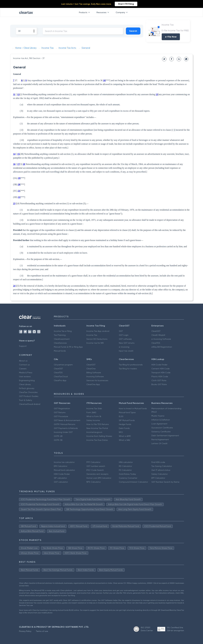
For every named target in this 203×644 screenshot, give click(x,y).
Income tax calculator (64, 462)
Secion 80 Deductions (97, 339)
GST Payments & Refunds (66, 428)
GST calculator (61, 482)
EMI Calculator (61, 466)
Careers (23, 369)
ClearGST (156, 331)
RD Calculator (125, 466)
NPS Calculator (94, 482)
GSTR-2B (58, 436)
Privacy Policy (25, 631)
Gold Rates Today (127, 474)
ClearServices (60, 343)
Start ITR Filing (126, 4)
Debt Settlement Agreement (165, 436)
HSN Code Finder (159, 365)
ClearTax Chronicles (28, 392)
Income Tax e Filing (63, 331)
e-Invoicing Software (161, 339)
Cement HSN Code (160, 369)
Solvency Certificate (161, 432)
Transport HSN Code (161, 373)
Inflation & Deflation (161, 420)
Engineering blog (27, 380)
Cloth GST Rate (159, 380)
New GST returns (127, 343)
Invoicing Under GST (63, 432)
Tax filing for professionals (131, 365)
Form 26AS (91, 412)
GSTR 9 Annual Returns (65, 424)
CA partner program (63, 365)
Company (122, 12)
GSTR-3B (58, 440)
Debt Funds (124, 428)
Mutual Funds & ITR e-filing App (68, 347)
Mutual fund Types (127, 412)
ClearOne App (93, 384)
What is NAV (125, 440)
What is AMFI (125, 436)
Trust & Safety (26, 400)
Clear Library (25, 384)
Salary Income (93, 420)
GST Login (124, 335)
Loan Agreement (159, 424)
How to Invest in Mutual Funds (133, 408)
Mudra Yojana (158, 416)
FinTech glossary (27, 388)
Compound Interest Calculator (133, 482)
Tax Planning (60, 335)
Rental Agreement (160, 439)
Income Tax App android (98, 331)
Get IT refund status (161, 470)
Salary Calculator (160, 474)
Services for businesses (97, 380)
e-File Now (171, 37)
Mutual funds (60, 351)
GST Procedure (61, 416)
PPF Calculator (93, 462)
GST (121, 331)
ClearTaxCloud (61, 376)
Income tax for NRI (95, 343)
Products (85, 12)
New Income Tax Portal (97, 428)
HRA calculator (126, 462)
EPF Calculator (158, 478)
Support (23, 346)
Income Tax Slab (94, 408)
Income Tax (92, 335)
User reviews (25, 376)
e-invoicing (124, 347)
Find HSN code (158, 462)
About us (23, 361)
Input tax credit (126, 351)
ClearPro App (60, 380)
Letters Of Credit (159, 443)
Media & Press (26, 373)
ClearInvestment (62, 339)
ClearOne (91, 369)
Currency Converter (128, 478)
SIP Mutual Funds (127, 420)
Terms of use (42, 631)
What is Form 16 (94, 416)
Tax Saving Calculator (162, 466)
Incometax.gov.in (94, 432)
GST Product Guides (29, 396)
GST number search (96, 466)
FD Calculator (125, 470)
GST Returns (60, 412)
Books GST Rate (159, 384)
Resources (103, 12)
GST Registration (62, 408)
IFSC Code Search (95, 470)
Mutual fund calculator (64, 470)
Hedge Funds (125, 424)
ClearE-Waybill (158, 335)
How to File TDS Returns (98, 424)
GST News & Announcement (67, 420)
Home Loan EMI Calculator (99, 478)
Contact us (24, 365)
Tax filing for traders (128, 369)
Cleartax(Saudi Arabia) (30, 404)
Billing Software (94, 373)
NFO (121, 432)
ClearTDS (156, 343)
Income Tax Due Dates (97, 440)
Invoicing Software (95, 376)
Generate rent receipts (97, 474)
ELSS (121, 416)
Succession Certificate (162, 428)
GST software (125, 339)
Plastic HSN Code (160, 376)
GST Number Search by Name (165, 482)
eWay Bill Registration (162, 347)
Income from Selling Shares (99, 436)
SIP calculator (60, 478)
